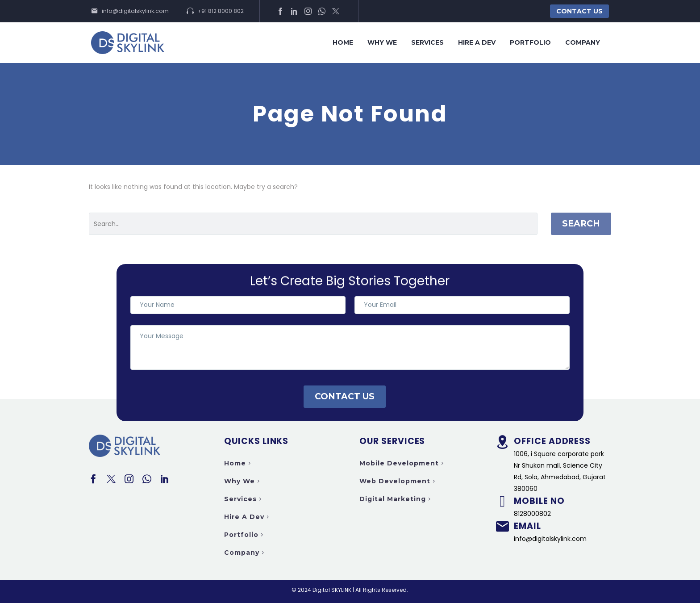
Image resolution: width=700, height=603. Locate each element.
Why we (382, 42)
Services (427, 42)
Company (583, 42)
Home (343, 42)
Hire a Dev (477, 42)
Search (581, 224)
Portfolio (530, 42)
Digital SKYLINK (332, 590)
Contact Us (579, 11)
